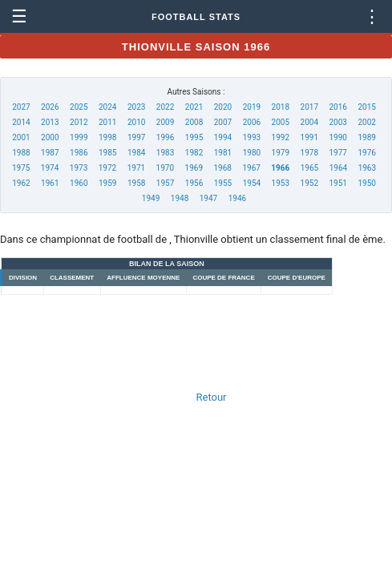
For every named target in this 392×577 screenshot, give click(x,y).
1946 (237, 198)
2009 (165, 122)
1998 (107, 137)
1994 (223, 137)
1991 (309, 137)
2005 (281, 122)
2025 (79, 107)
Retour (212, 397)
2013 (50, 122)
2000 (50, 137)
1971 (136, 168)
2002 (366, 122)
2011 (107, 122)
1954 (252, 183)
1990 (337, 137)
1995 (194, 137)
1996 (165, 137)
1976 (366, 153)
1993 (252, 137)
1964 (338, 168)
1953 (281, 183)
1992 (281, 137)
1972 (107, 168)
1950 (366, 183)
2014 (21, 122)
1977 (337, 153)
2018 (281, 107)
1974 (50, 168)
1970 (165, 168)
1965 (309, 168)
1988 (21, 153)
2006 (252, 122)
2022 (165, 107)
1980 (252, 153)
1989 (366, 137)
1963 (367, 168)
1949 (151, 198)
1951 (337, 183)
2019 (252, 107)
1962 (21, 183)
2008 (194, 122)
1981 (223, 153)
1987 (50, 153)
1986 (79, 153)
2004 (309, 122)
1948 (180, 198)
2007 (223, 122)
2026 (50, 107)
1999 (79, 137)
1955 (223, 183)
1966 (280, 168)
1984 (136, 153)
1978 (309, 153)
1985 (107, 153)
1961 (50, 183)
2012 (79, 122)
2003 (337, 122)
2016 (337, 107)
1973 (79, 168)
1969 (194, 168)
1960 (79, 183)
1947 (208, 198)
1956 (194, 183)
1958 (136, 183)
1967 (251, 168)
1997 (136, 137)
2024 (107, 107)
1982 (194, 153)
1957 (165, 183)
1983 (165, 153)
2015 (366, 107)
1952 (309, 183)
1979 (281, 153)
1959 (107, 183)
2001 (21, 137)
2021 (194, 107)
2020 (223, 107)
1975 (21, 168)
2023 (136, 107)
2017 (309, 107)
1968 (222, 168)
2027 (21, 107)
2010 (136, 122)
